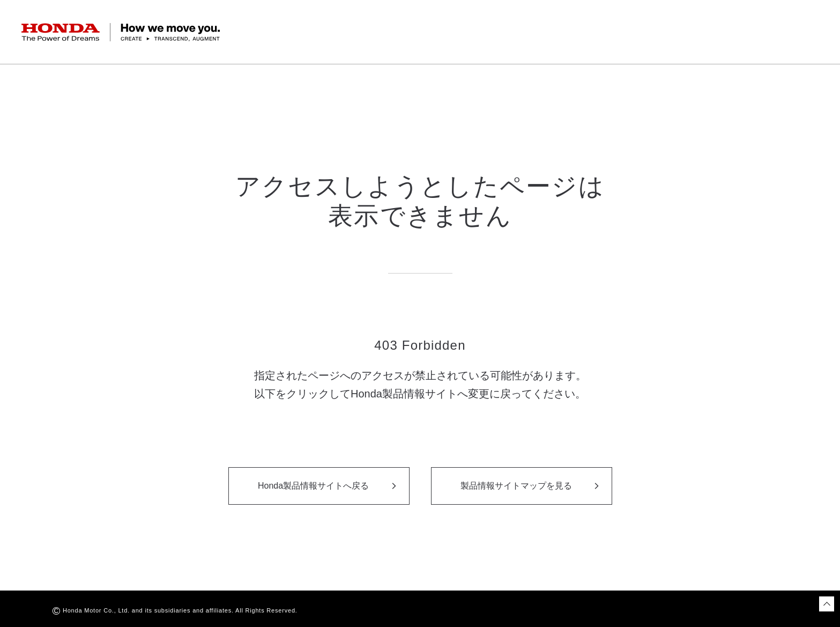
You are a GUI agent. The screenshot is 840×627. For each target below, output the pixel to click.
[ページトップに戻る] (827, 604)
